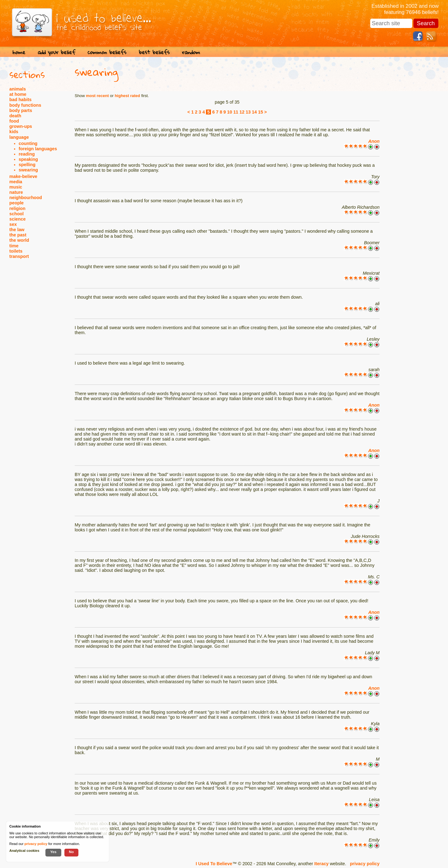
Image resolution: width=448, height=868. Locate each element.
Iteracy (321, 864)
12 (242, 112)
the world (19, 240)
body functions (25, 105)
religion (17, 208)
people (16, 203)
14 (254, 112)
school (16, 214)
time (14, 246)
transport (19, 256)
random (191, 52)
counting (28, 143)
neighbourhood (26, 198)
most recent (97, 96)
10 (230, 112)
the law (17, 230)
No (72, 852)
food (14, 121)
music (16, 187)
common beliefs (107, 52)
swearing (28, 170)
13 (248, 112)
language (19, 137)
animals (18, 89)
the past (18, 235)
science (17, 219)
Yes (53, 852)
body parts (21, 110)
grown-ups (21, 126)
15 (260, 112)
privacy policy (365, 864)
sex (13, 224)
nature (16, 192)
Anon (374, 141)
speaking (28, 159)
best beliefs (154, 52)
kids (14, 132)
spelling (27, 165)
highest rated (128, 96)
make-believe (23, 176)
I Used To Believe (214, 864)
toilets (16, 251)
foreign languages (38, 149)
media (16, 182)
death (15, 116)
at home (18, 94)
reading (27, 154)
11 (236, 112)
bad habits (21, 100)
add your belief (56, 52)
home (19, 52)
